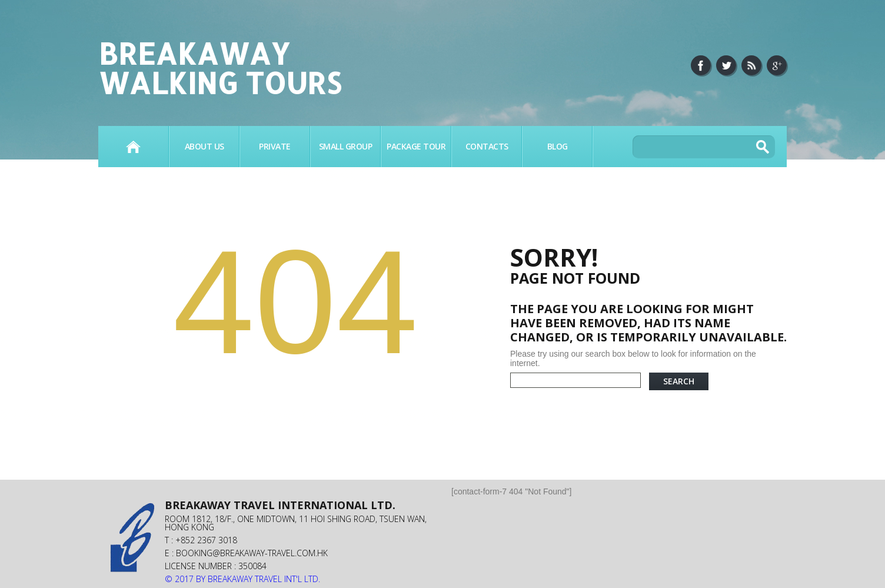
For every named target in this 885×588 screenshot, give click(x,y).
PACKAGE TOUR (416, 146)
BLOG (558, 146)
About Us (204, 146)
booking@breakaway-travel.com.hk (252, 553)
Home (133, 147)
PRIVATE (275, 146)
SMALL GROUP (346, 146)
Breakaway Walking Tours (220, 68)
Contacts (487, 146)
